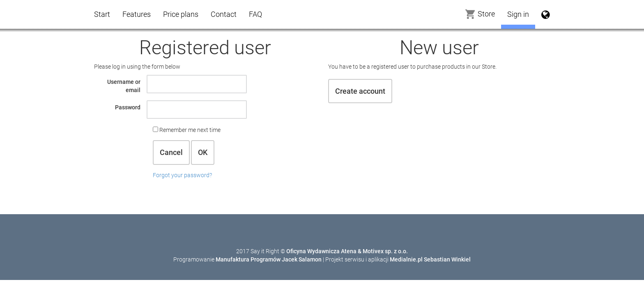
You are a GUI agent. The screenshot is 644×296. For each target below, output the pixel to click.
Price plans (181, 14)
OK (203, 152)
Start (102, 14)
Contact (224, 14)
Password (128, 107)
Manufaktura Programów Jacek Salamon (269, 259)
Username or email (124, 86)
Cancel (171, 152)
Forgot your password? (182, 175)
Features (137, 14)
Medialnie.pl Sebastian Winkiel (430, 259)
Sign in (518, 14)
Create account (360, 91)
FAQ (255, 14)
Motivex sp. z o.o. (385, 251)
